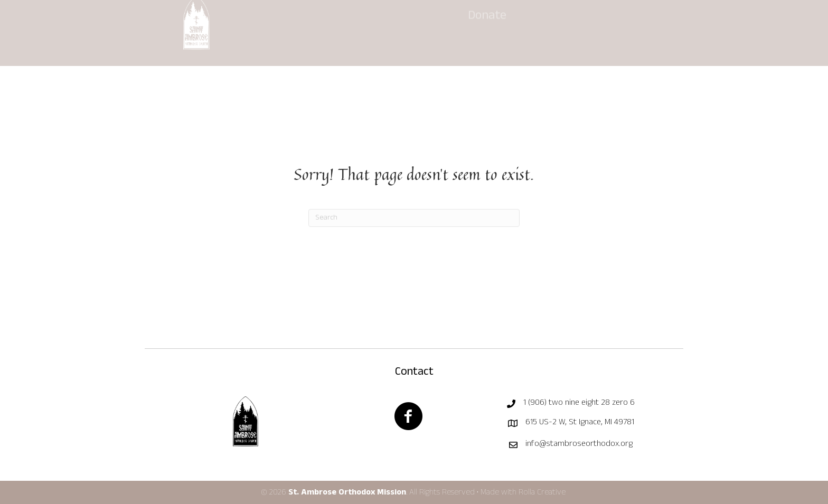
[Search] (414, 218)
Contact (414, 373)
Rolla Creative (543, 493)
